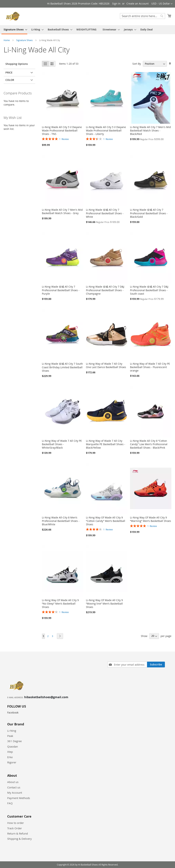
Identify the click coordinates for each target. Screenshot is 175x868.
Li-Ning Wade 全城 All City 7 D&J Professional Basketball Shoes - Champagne (105, 290)
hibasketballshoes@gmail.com (46, 697)
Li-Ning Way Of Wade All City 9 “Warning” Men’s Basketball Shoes (151, 519)
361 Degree (14, 741)
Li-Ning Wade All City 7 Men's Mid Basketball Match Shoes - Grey (62, 211)
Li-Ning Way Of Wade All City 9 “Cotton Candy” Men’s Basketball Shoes (106, 521)
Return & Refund (18, 833)
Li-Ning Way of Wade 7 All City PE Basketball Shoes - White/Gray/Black (62, 444)
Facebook (13, 712)
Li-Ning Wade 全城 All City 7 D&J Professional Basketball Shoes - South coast (149, 290)
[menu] (87, 30)
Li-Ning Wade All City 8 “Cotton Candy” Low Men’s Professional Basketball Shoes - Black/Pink (149, 444)
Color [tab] (10, 80)
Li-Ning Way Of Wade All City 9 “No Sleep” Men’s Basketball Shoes (60, 604)
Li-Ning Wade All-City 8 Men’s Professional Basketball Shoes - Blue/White (61, 521)
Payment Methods (19, 798)
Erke (10, 757)
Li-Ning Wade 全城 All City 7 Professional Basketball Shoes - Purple (61, 290)
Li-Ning (12, 731)
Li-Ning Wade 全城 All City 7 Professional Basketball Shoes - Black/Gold (149, 213)
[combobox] (142, 16)
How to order (16, 823)
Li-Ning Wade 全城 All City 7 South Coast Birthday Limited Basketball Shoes (62, 367)
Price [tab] (9, 72)
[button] (162, 4)
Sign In (116, 4)
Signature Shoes (25, 40)
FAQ (10, 803)
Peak (10, 736)
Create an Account (138, 4)
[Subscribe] (156, 665)
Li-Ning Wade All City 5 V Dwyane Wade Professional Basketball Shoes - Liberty (106, 130)
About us (13, 782)
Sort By (137, 64)
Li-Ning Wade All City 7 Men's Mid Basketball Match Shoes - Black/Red (150, 130)
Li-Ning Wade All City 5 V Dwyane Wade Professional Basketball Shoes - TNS (62, 130)
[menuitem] (14, 30)
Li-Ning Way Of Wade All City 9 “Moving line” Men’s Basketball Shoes (104, 604)
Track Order (15, 828)
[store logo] (13, 16)
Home (7, 40)
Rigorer (12, 762)
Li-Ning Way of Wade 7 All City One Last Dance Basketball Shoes (106, 365)
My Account (15, 793)
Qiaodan (13, 746)
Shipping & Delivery (20, 839)
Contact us (14, 787)
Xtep (10, 752)
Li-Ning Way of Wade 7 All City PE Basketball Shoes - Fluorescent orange (150, 367)
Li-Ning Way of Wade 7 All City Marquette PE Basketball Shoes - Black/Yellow (106, 444)
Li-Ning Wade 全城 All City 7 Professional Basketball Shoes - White (105, 213)
